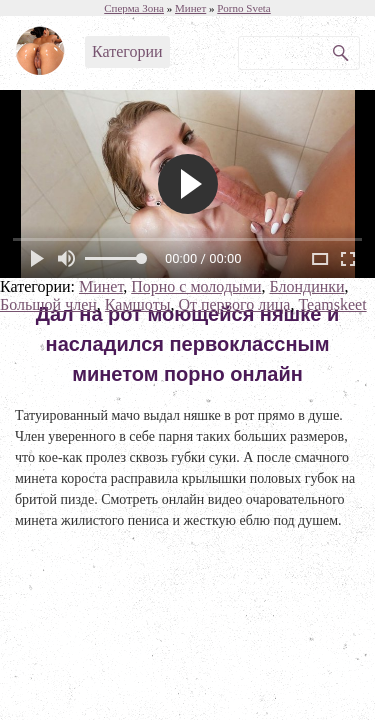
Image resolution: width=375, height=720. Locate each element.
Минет (101, 286)
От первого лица (234, 304)
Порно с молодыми (196, 286)
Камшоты (138, 304)
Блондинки (306, 286)
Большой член (48, 304)
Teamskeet (332, 304)
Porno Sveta (243, 8)
